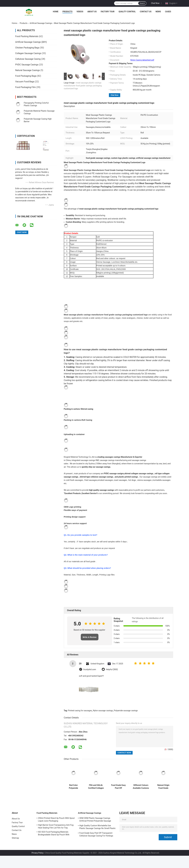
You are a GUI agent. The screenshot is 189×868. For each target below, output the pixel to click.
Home (56, 12)
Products (67, 12)
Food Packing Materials (27, 36)
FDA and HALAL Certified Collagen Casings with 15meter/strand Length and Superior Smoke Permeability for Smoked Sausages (96, 787)
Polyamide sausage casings (126, 711)
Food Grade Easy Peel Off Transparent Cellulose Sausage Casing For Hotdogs (118, 787)
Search (142, 3)
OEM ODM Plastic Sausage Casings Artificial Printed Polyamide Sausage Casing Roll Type (95, 820)
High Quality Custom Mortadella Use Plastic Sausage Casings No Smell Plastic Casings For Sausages (98, 827)
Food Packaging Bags (26, 76)
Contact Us (146, 12)
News (158, 12)
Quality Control (127, 12)
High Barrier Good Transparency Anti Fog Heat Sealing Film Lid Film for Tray (56, 826)
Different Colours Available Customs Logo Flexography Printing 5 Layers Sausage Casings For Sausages (141, 787)
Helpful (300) (112, 670)
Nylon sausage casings (103, 711)
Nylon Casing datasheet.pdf (142, 60)
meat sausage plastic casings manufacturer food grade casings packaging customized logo (83, 86)
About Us (92, 12)
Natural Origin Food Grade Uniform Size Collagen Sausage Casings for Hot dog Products (163, 787)
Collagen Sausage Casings (28, 53)
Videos (80, 12)
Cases (168, 12)
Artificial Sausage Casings (41, 23)
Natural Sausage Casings (28, 70)
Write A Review (90, 637)
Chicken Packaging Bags (27, 48)
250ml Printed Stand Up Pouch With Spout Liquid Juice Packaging (56, 819)
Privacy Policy (37, 853)
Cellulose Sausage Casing (28, 59)
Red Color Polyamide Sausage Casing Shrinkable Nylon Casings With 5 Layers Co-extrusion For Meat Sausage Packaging (74, 787)
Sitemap (15, 838)
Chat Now (155, 3)
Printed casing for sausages (80, 711)
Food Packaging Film (26, 87)
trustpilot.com (90, 670)
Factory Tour (108, 12)
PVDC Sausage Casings (27, 65)
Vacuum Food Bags (25, 82)
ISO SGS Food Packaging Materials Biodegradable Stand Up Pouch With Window (54, 834)
